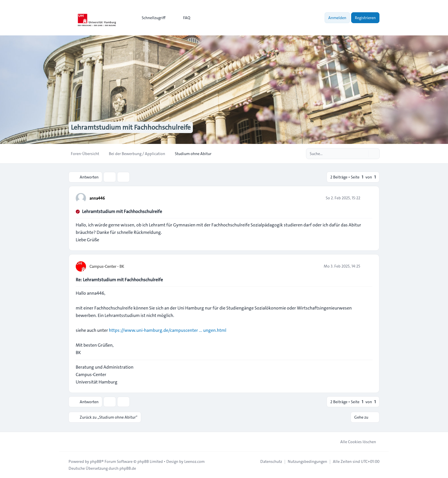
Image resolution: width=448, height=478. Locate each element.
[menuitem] (151, 18)
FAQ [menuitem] (183, 18)
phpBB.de (128, 468)
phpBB (96, 461)
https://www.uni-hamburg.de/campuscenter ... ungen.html (168, 330)
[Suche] (363, 154)
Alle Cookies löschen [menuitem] (354, 442)
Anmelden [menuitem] (337, 18)
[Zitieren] (367, 198)
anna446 (97, 198)
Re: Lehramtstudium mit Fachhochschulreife (119, 280)
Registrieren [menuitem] (365, 18)
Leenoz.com (194, 461)
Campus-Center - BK (107, 266)
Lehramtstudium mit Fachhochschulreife (122, 211)
